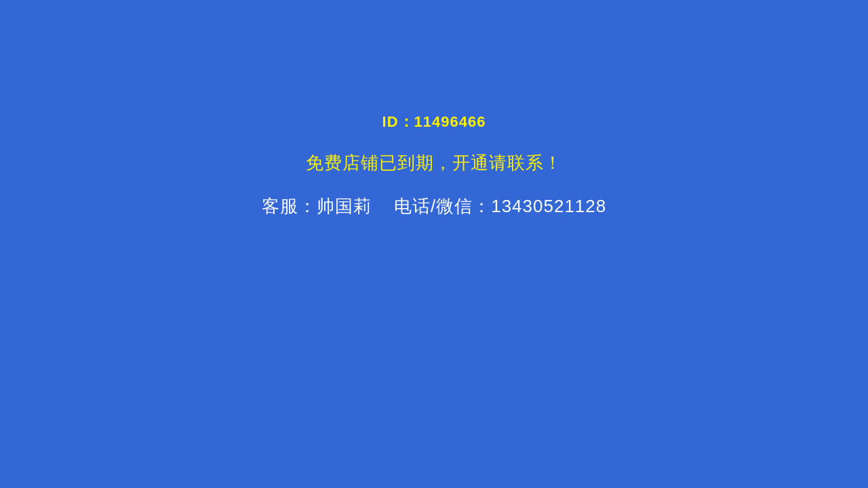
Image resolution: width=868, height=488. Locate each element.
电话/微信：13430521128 (498, 206)
